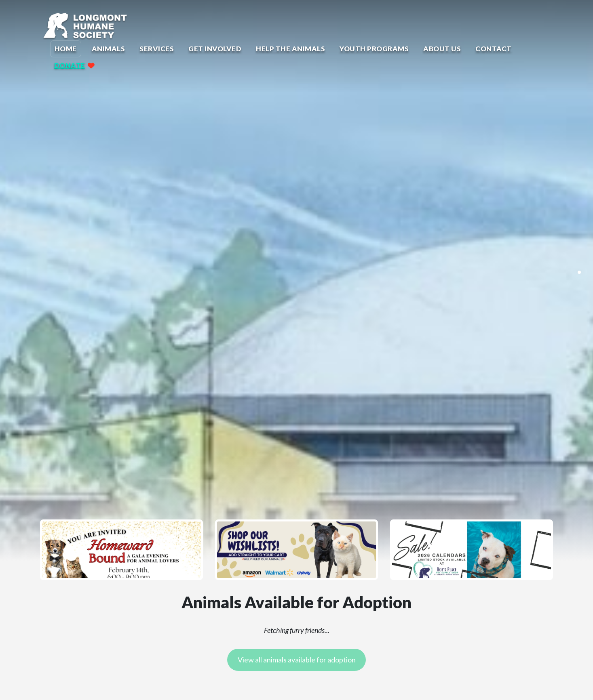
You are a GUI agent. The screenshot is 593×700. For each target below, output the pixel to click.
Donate (70, 65)
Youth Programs (374, 49)
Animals (109, 49)
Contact (494, 49)
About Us (442, 49)
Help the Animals (290, 49)
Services (157, 49)
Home (66, 49)
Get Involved (215, 49)
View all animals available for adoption (297, 660)
